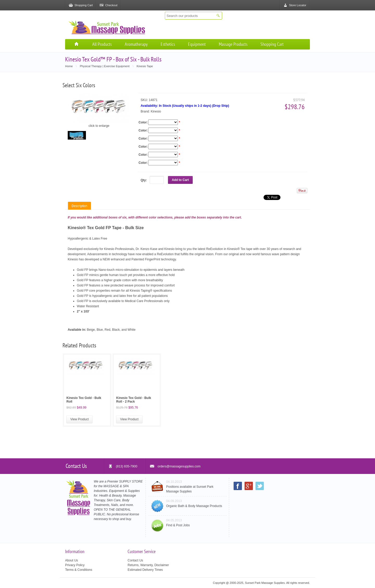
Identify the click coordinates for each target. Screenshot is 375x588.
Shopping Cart (272, 44)
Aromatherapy (136, 44)
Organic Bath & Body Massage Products (194, 506)
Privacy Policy (75, 565)
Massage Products (233, 44)
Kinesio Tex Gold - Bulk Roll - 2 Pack (134, 400)
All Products (102, 44)
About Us (71, 560)
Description (79, 206)
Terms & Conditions (79, 570)
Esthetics (168, 44)
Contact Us (135, 560)
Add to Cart (180, 180)
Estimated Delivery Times (145, 570)
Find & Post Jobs (178, 525)
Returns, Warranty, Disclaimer (148, 565)
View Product (79, 419)
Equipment (197, 44)
